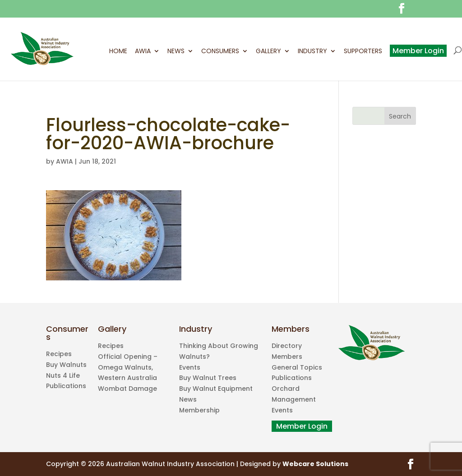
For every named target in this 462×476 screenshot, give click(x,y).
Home (118, 52)
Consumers (220, 52)
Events (190, 367)
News (176, 52)
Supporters (363, 52)
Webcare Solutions (315, 464)
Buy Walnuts (66, 365)
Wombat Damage (127, 389)
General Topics (297, 367)
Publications (66, 386)
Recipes (59, 354)
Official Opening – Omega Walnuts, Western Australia (128, 367)
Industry (312, 52)
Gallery (268, 52)
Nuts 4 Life (63, 375)
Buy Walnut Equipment (216, 389)
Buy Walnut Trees (208, 378)
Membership (199, 410)
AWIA (143, 52)
